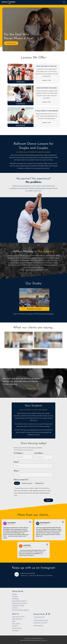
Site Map (15, 630)
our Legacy (29, 314)
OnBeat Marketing (42, 640)
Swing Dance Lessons (20, 603)
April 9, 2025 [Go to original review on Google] (43, 524)
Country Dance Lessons (20, 610)
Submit (48, 500)
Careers (15, 626)
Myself (17, 483)
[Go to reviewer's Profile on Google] (21, 546)
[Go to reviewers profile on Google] (5, 523)
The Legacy (16, 624)
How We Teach (17, 619)
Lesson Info (46, 80)
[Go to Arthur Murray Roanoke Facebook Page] (46, 614)
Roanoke (41, 625)
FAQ (14, 621)
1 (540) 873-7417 (39, 617)
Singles (21, 82)
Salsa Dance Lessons (19, 601)
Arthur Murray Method (46, 314)
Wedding (21, 126)
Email (16, 462)
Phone (16, 471)
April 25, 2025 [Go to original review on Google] (11, 524)
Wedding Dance (40, 483)
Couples (21, 104)
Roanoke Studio (39, 614)
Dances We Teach (18, 617)
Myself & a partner (27, 483)
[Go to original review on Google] (30, 523)
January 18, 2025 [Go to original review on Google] (27, 547)
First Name (18, 453)
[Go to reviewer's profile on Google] (38, 523)
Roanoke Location (34, 309)
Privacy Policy (17, 628)
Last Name (39, 453)
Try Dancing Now (11, 43)
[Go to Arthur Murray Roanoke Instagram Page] (49, 614)
